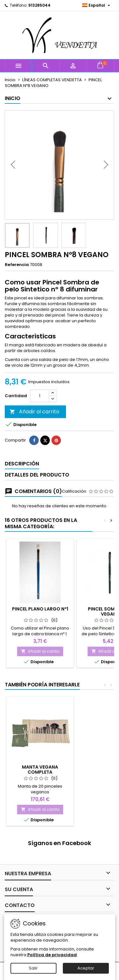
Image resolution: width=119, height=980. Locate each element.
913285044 (39, 5)
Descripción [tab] (22, 464)
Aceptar (86, 968)
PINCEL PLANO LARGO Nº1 (40, 609)
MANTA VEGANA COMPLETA (40, 770)
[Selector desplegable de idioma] (97, 5)
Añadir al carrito (34, 412)
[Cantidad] (40, 396)
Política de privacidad (52, 955)
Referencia (17, 265)
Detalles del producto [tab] (37, 475)
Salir (33, 968)
